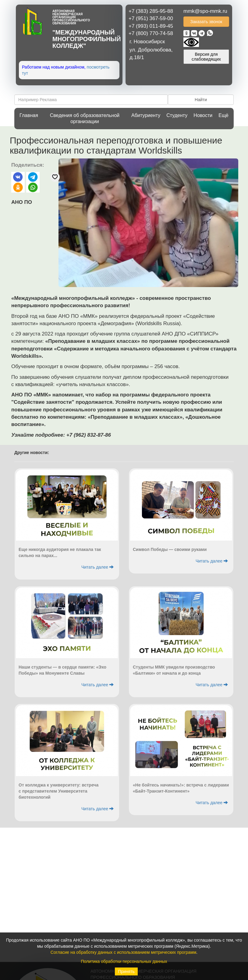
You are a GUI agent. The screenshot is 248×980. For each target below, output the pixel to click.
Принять (126, 971)
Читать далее (97, 567)
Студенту (177, 115)
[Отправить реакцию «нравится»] (55, 177)
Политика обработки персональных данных (124, 961)
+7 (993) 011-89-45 (151, 26)
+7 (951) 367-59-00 (151, 18)
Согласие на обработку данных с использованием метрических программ (124, 952)
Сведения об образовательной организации (85, 118)
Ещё (223, 115)
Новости (203, 115)
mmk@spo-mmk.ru (205, 11)
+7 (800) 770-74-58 (151, 33)
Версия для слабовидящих (206, 57)
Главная (29, 115)
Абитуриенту (146, 115)
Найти (201, 100)
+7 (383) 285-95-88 (151, 11)
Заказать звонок (206, 22)
